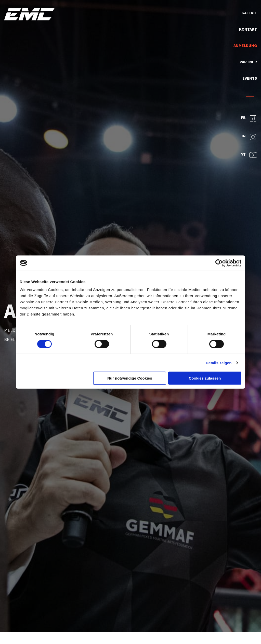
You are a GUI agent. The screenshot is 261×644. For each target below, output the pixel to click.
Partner (248, 62)
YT (249, 155)
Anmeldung (245, 45)
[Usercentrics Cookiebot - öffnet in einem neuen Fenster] (219, 263)
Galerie (249, 13)
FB (249, 118)
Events (250, 78)
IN (249, 137)
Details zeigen (219, 363)
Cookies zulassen (205, 378)
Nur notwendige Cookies (130, 378)
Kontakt (248, 29)
